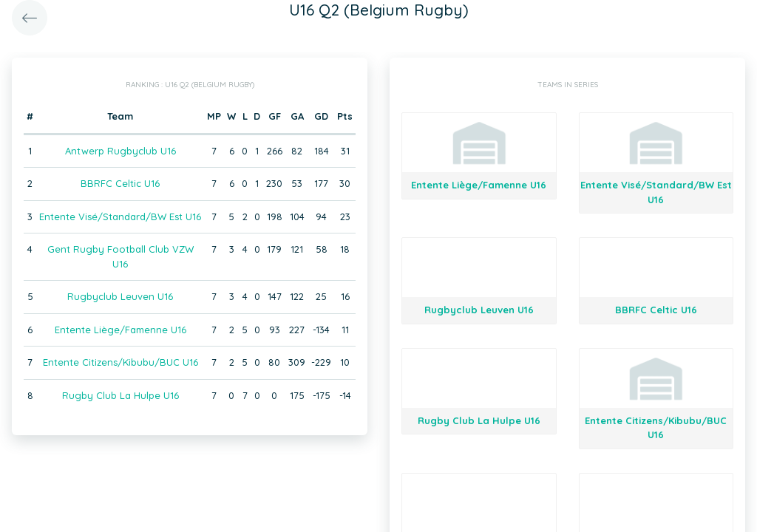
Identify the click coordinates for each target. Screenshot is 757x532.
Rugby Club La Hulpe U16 (120, 395)
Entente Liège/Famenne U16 (120, 330)
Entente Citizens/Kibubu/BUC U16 (120, 362)
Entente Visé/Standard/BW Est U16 (120, 216)
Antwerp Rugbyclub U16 (120, 151)
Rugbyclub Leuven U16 (120, 296)
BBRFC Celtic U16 (120, 183)
